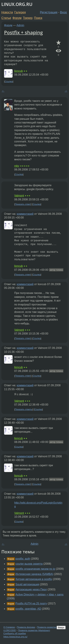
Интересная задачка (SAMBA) (34, 574)
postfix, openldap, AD (28, 609)
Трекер (28, 18)
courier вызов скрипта (29, 564)
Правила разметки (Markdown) (34, 630)
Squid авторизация (27, 584)
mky (17, 166)
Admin (20, 25)
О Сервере (9, 627)
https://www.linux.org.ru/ (15, 637)
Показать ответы (24, 409)
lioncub (19, 71)
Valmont (19, 196)
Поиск (38, 18)
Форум (17, 18)
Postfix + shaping (23, 32)
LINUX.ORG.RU (17, 4)
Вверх (61, 628)
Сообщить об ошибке (15, 633)
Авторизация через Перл (31, 589)
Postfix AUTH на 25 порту (31, 603)
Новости (7, 12)
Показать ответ (23, 204)
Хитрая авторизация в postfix (34, 579)
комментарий (25, 214)
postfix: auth (23, 559)
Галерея (20, 12)
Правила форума (26, 627)
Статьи (6, 18)
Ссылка (9, 81)
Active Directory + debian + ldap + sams (39, 595)
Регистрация (49, 12)
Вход (63, 12)
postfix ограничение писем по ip (35, 569)
